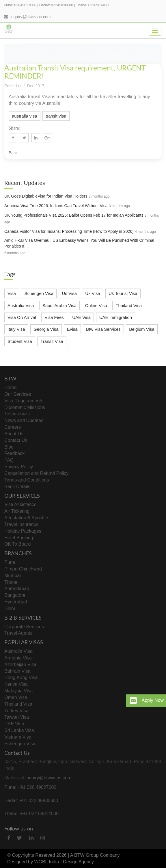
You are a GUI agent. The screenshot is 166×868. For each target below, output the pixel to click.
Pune (10, 562)
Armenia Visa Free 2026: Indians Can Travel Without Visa (56, 206)
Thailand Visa (129, 305)
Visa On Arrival (22, 317)
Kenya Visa (16, 684)
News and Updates (24, 420)
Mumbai (13, 576)
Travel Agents (18, 633)
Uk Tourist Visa (123, 293)
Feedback (14, 453)
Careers (13, 427)
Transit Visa (52, 341)
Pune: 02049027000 (20, 5)
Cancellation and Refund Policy (36, 473)
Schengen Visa (39, 293)
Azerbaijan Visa (20, 665)
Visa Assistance (20, 504)
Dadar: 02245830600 (56, 5)
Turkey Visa (16, 711)
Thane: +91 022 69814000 (31, 814)
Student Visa (20, 341)
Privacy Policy (19, 467)
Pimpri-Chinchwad (23, 569)
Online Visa (96, 305)
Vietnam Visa (18, 737)
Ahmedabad (17, 589)
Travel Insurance (22, 524)
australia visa (25, 116)
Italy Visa (16, 329)
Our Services (18, 394)
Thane (11, 582)
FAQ (9, 460)
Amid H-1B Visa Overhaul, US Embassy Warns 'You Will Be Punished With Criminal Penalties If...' (79, 243)
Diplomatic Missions (25, 407)
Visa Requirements (24, 401)
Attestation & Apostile (26, 518)
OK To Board (17, 544)
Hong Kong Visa (21, 678)
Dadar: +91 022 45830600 (31, 801)
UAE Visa (81, 317)
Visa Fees (54, 317)
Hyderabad (16, 602)
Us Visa (69, 293)
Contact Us (16, 440)
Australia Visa (21, 305)
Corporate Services (24, 627)
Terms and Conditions (27, 480)
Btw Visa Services (103, 329)
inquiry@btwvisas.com (30, 17)
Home (11, 387)
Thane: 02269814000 (93, 5)
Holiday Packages (23, 531)
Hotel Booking (19, 538)
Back (13, 153)
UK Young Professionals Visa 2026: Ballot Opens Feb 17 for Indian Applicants (74, 215)
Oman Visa (16, 697)
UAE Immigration (116, 317)
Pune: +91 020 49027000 (30, 787)
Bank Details (17, 487)
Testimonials (17, 414)
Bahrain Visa (17, 671)
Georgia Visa (46, 329)
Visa (12, 293)
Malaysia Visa (18, 691)
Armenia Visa (18, 658)
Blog (9, 447)
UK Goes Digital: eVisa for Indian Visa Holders (46, 196)
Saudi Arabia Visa (59, 305)
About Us (14, 434)
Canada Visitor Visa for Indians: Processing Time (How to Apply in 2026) (69, 231)
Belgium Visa (142, 329)
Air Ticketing (17, 511)
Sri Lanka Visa (19, 730)
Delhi (10, 608)
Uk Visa (93, 293)
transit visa (56, 116)
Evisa (72, 329)
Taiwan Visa (17, 717)
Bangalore (15, 595)
